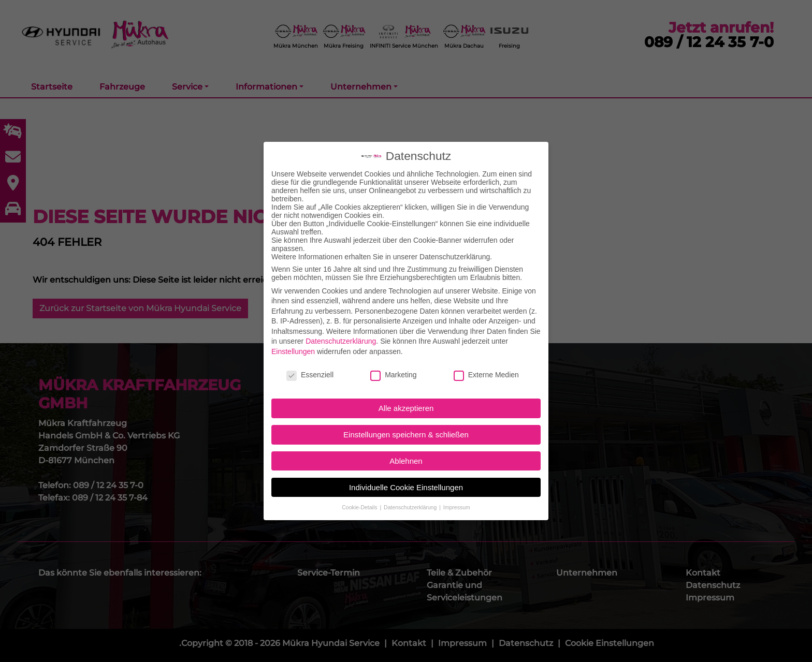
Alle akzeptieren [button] (406, 408)
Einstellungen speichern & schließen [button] (406, 435)
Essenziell (310, 375)
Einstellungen (293, 351)
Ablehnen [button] (406, 461)
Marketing (393, 375)
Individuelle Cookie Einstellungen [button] (406, 487)
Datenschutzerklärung (341, 341)
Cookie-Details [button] (360, 507)
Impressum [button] (457, 507)
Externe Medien (486, 375)
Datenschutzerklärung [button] (411, 507)
